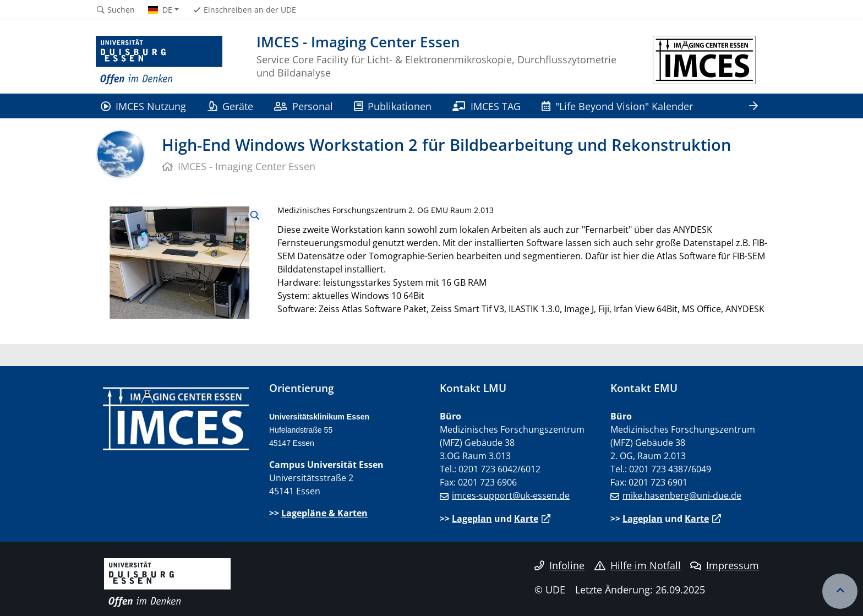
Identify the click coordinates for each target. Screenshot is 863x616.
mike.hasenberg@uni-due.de (682, 495)
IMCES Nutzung (143, 106)
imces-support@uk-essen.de (511, 495)
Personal (303, 106)
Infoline (559, 565)
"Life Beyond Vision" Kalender (617, 106)
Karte (526, 519)
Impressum (725, 565)
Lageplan (472, 519)
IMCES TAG (486, 106)
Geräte (230, 106)
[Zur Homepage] (159, 61)
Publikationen (393, 106)
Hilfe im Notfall (638, 565)
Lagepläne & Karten (324, 513)
